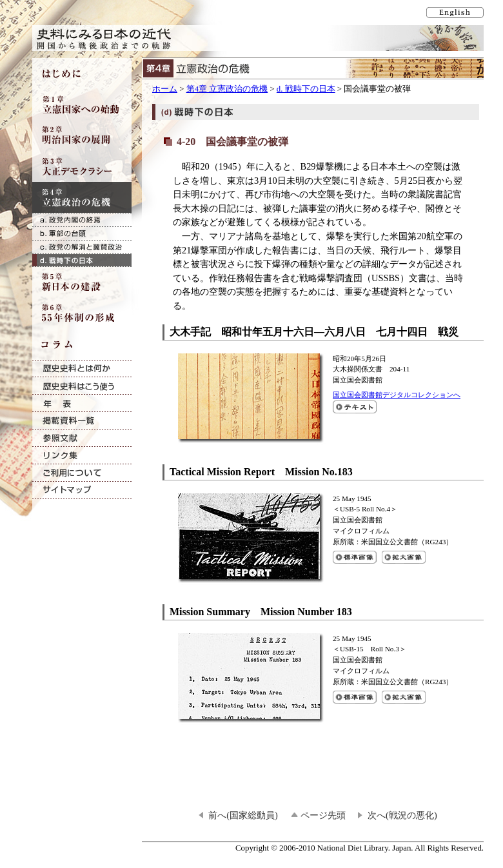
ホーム (165, 89)
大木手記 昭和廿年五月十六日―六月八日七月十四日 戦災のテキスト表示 (355, 407)
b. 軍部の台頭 (82, 233)
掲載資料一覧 (82, 421)
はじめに (82, 74)
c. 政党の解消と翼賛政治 (82, 247)
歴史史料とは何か (82, 369)
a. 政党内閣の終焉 (82, 220)
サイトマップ (82, 490)
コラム (82, 344)
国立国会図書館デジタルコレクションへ (397, 395)
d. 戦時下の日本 (306, 89)
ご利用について (82, 473)
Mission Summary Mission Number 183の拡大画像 (404, 697)
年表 (82, 403)
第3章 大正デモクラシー (82, 166)
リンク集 (82, 456)
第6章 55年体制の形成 (82, 313)
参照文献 (82, 438)
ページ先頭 (323, 815)
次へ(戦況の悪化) (402, 815)
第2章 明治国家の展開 (82, 135)
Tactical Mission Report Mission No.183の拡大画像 (404, 557)
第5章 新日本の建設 (82, 282)
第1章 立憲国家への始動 (82, 104)
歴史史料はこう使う (82, 386)
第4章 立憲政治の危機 (227, 89)
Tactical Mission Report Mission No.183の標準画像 (355, 557)
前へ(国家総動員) (243, 815)
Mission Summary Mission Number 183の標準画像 (355, 697)
